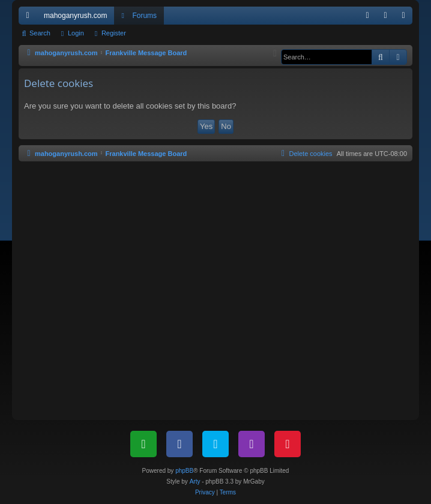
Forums (144, 16)
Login (76, 33)
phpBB (184, 471)
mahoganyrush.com (75, 16)
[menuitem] (367, 16)
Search (40, 33)
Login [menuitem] (388, 18)
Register (114, 33)
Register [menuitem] (406, 18)
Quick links (30, 18)
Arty (195, 481)
